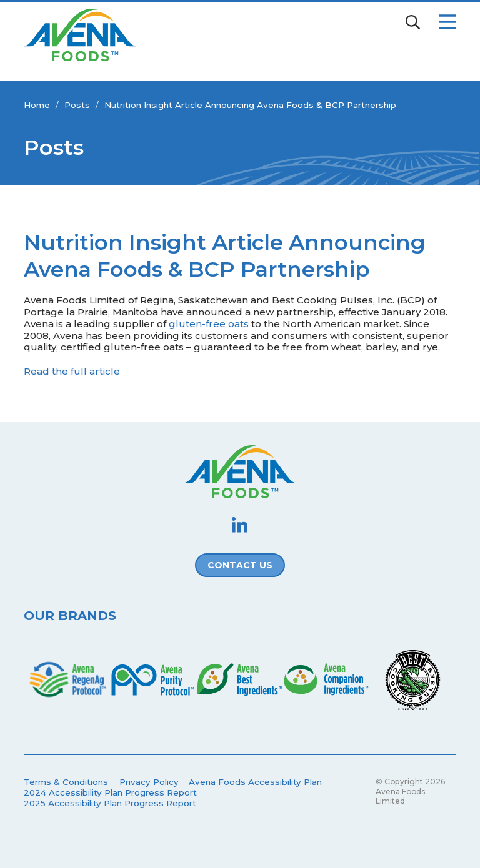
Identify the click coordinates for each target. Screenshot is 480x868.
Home (37, 105)
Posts (77, 105)
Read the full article (72, 371)
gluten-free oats (209, 324)
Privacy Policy (149, 782)
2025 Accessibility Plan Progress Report (110, 803)
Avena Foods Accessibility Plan (255, 782)
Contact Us (240, 565)
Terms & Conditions (66, 782)
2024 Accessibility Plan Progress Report (110, 792)
